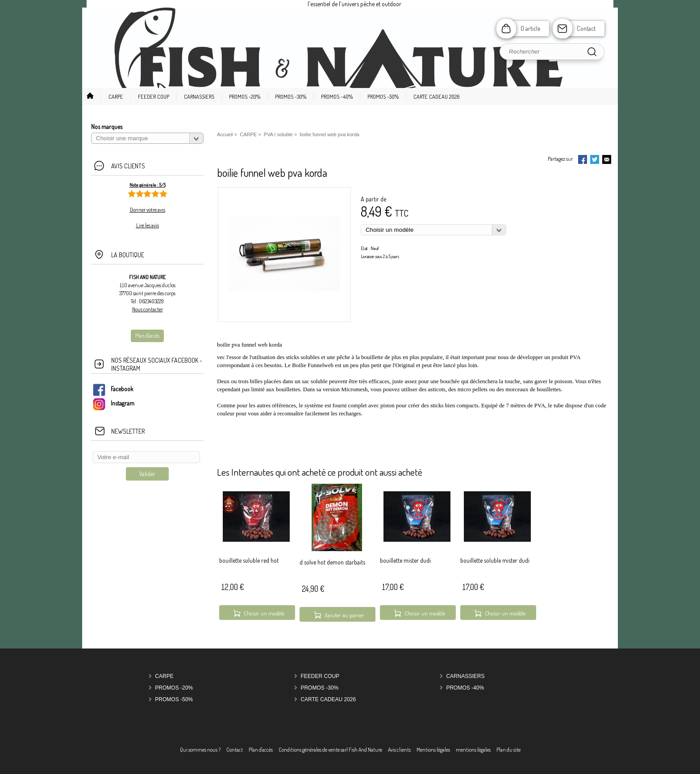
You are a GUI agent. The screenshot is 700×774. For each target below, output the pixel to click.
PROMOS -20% (174, 688)
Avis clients (399, 750)
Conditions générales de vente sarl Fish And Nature (330, 750)
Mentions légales (433, 750)
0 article (530, 28)
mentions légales (473, 750)
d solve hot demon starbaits (332, 562)
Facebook (112, 389)
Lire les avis (148, 225)
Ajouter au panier (344, 615)
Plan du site (508, 750)
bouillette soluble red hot (249, 560)
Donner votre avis (148, 210)
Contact (586, 28)
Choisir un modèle (264, 613)
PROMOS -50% (174, 699)
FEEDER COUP (320, 676)
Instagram (113, 403)
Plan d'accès (261, 750)
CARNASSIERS (465, 676)
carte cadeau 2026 (328, 699)
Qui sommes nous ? (200, 750)
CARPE (164, 676)
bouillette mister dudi (405, 560)
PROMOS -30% (319, 688)
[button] (112, 96)
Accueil (225, 134)
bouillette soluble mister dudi (495, 560)
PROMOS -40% (465, 688)
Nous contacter (148, 309)
